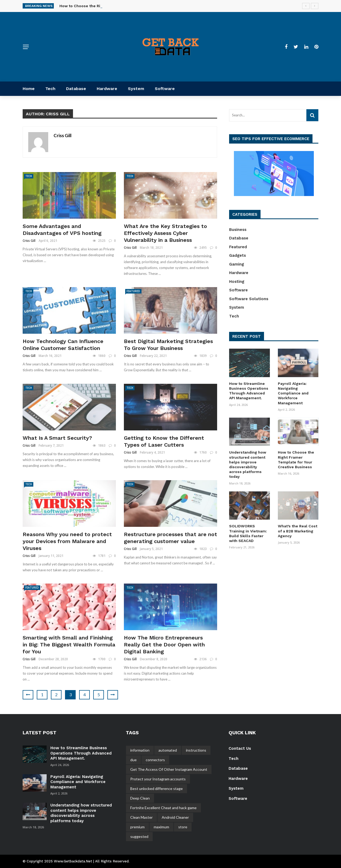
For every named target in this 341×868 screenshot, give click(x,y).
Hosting (237, 282)
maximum (161, 827)
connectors (155, 760)
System (136, 89)
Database (76, 89)
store (183, 827)
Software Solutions (249, 299)
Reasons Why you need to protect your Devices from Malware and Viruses (67, 541)
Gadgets (238, 255)
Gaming (237, 264)
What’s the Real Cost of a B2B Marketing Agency (298, 531)
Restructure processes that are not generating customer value (170, 538)
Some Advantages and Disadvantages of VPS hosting (62, 230)
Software (165, 89)
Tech (50, 89)
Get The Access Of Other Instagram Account (169, 769)
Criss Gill (62, 135)
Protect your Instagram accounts (158, 779)
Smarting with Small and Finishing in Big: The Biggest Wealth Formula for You (69, 645)
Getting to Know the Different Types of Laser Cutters (164, 441)
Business (238, 230)
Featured (133, 291)
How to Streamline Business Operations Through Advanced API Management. (81, 753)
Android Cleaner (175, 817)
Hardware (107, 89)
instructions (196, 750)
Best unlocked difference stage (157, 788)
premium (137, 827)
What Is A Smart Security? (57, 438)
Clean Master (141, 817)
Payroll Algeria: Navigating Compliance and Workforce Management (293, 393)
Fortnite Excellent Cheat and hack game (163, 808)
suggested (139, 836)
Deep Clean (140, 798)
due (133, 760)
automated (168, 750)
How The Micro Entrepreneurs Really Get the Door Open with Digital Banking (164, 645)
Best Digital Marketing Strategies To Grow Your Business (168, 345)
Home (29, 89)
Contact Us (240, 748)
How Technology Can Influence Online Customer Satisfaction (63, 345)
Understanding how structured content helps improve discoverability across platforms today (81, 813)
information (140, 750)
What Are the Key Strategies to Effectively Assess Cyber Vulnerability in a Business (165, 233)
